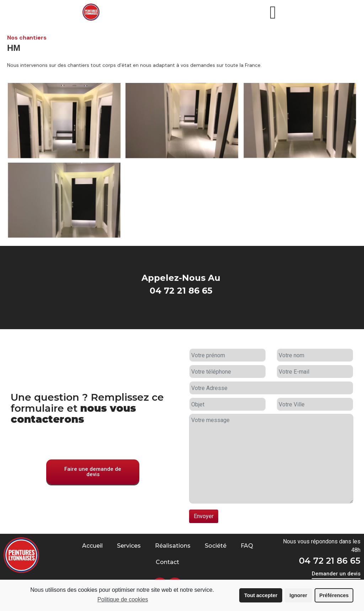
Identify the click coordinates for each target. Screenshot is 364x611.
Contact (167, 562)
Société (216, 546)
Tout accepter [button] (261, 595)
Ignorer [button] (298, 595)
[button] (93, 483)
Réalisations (173, 546)
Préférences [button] (334, 595)
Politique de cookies (123, 599)
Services (129, 546)
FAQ (247, 546)
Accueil (92, 546)
